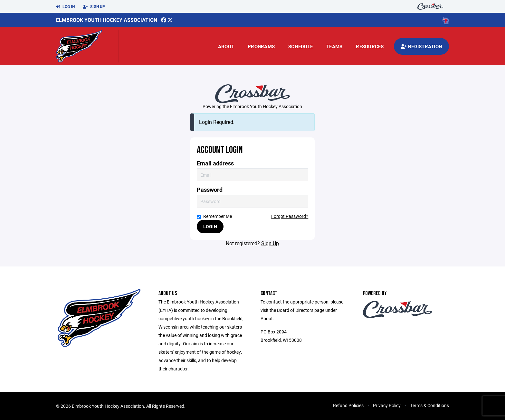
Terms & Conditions (429, 405)
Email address (215, 163)
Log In (65, 7)
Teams (334, 46)
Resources (370, 46)
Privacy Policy (387, 405)
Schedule (300, 46)
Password (210, 190)
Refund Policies (348, 405)
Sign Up (94, 7)
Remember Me (214, 216)
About (226, 46)
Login (210, 226)
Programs (261, 46)
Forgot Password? (290, 216)
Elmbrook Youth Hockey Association (107, 20)
